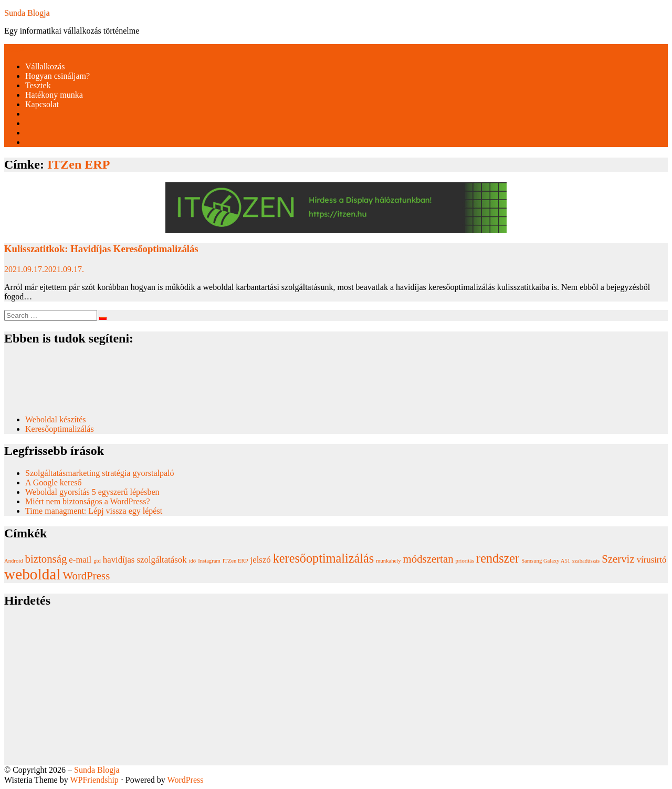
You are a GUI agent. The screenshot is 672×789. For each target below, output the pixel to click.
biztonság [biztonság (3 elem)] (46, 559)
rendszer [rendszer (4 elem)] (498, 558)
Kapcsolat (42, 104)
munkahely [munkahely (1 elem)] (388, 561)
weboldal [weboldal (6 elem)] (33, 574)
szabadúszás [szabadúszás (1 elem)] (586, 561)
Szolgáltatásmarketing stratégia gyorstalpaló (101, 473)
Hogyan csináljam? (57, 76)
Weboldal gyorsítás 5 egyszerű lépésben (92, 492)
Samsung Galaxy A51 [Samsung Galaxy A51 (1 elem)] (546, 561)
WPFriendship (94, 780)
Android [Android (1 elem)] (14, 561)
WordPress (186, 780)
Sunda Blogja (27, 13)
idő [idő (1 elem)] (193, 561)
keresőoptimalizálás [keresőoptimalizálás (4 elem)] (323, 558)
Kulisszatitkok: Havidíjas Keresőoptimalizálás (101, 249)
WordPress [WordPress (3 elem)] (87, 576)
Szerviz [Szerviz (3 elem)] (618, 559)
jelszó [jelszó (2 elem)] (261, 560)
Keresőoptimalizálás (60, 429)
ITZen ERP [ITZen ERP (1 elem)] (235, 561)
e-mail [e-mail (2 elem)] (80, 560)
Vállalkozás (45, 66)
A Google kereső (54, 482)
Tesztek (38, 85)
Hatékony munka (54, 95)
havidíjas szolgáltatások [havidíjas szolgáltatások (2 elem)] (145, 560)
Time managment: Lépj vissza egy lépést (94, 511)
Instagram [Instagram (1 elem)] (209, 561)
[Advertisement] (319, 692)
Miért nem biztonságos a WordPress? (87, 501)
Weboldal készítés (57, 419)
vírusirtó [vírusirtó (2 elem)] (652, 560)
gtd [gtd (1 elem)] (97, 561)
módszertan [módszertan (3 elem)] (428, 559)
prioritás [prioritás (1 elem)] (465, 561)
